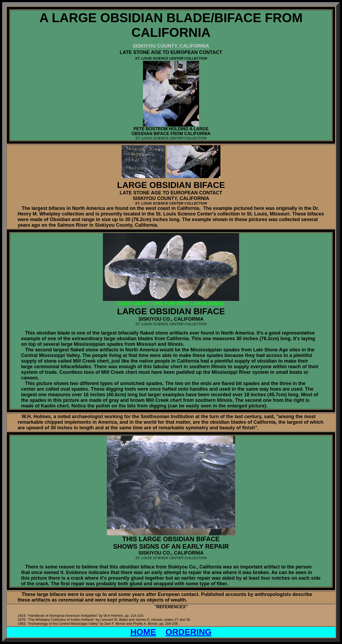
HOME (143, 632)
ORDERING (189, 632)
